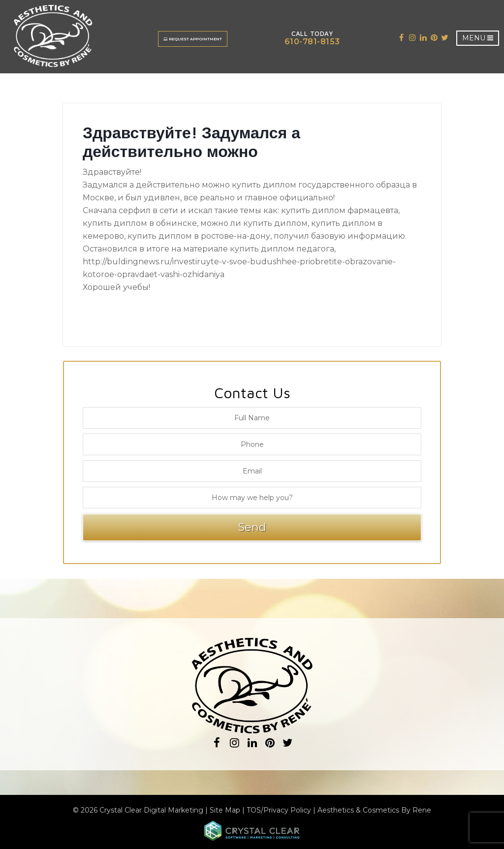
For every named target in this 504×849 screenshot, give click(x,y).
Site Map (225, 810)
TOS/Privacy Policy (279, 810)
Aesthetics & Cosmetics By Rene (374, 810)
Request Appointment (193, 39)
